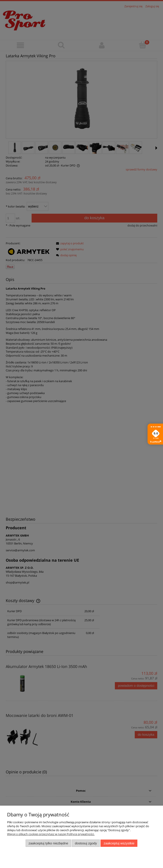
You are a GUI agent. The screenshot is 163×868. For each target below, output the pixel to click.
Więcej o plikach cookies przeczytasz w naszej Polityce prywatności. (51, 834)
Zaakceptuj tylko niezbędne (48, 843)
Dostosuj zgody (86, 843)
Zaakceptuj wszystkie (119, 843)
